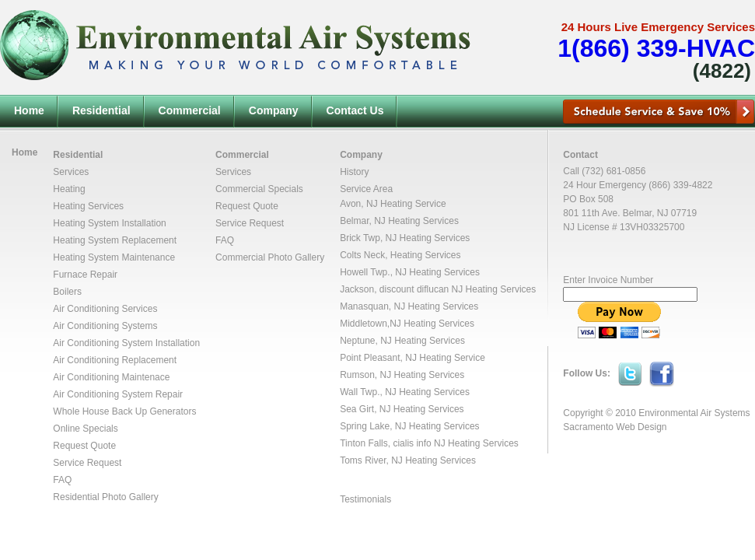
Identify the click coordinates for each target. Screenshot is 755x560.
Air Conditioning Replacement (115, 360)
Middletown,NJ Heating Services (407, 324)
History (354, 172)
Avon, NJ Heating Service (393, 204)
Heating (69, 189)
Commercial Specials (259, 189)
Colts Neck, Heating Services (400, 255)
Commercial (190, 110)
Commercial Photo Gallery (270, 257)
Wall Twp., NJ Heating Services (405, 392)
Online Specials (85, 429)
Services (71, 172)
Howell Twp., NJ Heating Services (410, 272)
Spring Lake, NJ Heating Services (409, 426)
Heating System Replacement (115, 240)
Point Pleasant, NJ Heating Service (412, 358)
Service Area (366, 189)
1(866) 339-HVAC (656, 48)
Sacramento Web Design (615, 427)
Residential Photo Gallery (105, 497)
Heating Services (88, 206)
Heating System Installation (109, 223)
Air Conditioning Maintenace (111, 377)
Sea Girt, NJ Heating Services (402, 409)
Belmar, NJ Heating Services (399, 221)
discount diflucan (414, 289)
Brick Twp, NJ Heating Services (405, 238)
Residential (101, 110)
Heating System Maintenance (114, 257)
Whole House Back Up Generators (124, 411)
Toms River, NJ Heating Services (408, 460)
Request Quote (84, 446)
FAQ (62, 480)
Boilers (67, 292)
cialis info (412, 443)
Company (274, 110)
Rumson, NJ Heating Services (402, 375)
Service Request (87, 463)
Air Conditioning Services (105, 309)
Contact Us (355, 110)
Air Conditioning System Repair (118, 394)
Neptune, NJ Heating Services (402, 341)
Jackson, (360, 289)
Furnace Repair (85, 275)
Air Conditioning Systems (105, 326)
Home (29, 110)
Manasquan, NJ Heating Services (409, 306)
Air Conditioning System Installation (126, 343)
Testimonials (365, 499)
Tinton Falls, (366, 443)
